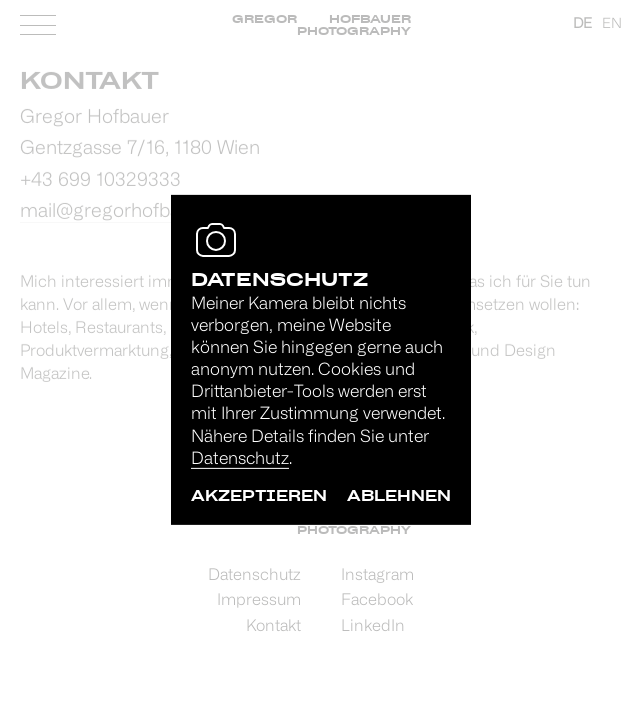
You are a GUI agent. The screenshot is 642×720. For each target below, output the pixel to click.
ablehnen (399, 495)
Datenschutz (240, 459)
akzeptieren (259, 495)
